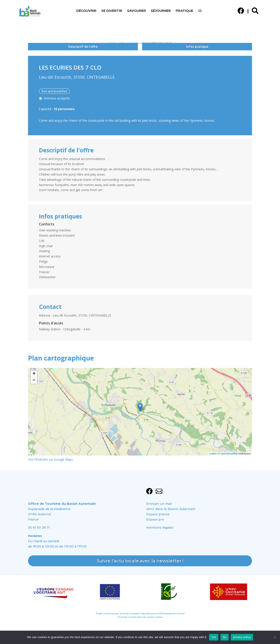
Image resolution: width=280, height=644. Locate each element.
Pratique (184, 11)
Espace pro (155, 519)
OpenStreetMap (229, 454)
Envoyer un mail (159, 504)
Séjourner (161, 11)
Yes (214, 637)
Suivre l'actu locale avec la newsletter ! (140, 561)
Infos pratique (197, 47)
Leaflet (213, 454)
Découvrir (86, 11)
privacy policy (242, 637)
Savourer (136, 11)
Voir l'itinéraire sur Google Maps (51, 459)
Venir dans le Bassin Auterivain (171, 509)
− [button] (34, 380)
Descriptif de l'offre (83, 47)
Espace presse (158, 514)
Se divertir (112, 11)
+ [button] (34, 374)
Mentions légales (160, 528)
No (225, 637)
